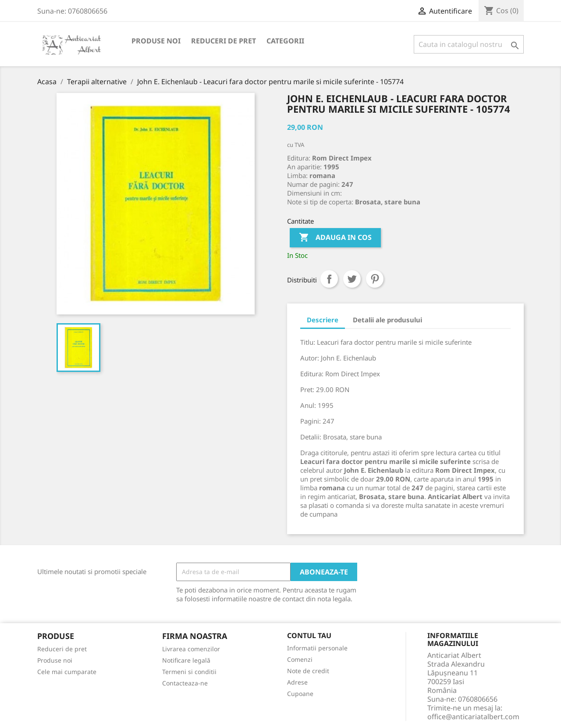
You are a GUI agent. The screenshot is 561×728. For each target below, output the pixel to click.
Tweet (352, 279)
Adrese (297, 682)
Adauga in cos (335, 238)
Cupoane (300, 694)
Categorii (285, 41)
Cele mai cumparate (67, 672)
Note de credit (308, 671)
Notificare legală (186, 660)
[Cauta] (469, 44)
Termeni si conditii (189, 672)
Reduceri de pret (224, 41)
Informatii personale (317, 648)
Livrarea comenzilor (191, 649)
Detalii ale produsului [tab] (387, 320)
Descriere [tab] (323, 320)
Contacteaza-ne (185, 683)
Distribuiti (329, 279)
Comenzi (300, 659)
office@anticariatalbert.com (473, 717)
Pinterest (375, 279)
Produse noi (156, 41)
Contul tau (309, 636)
